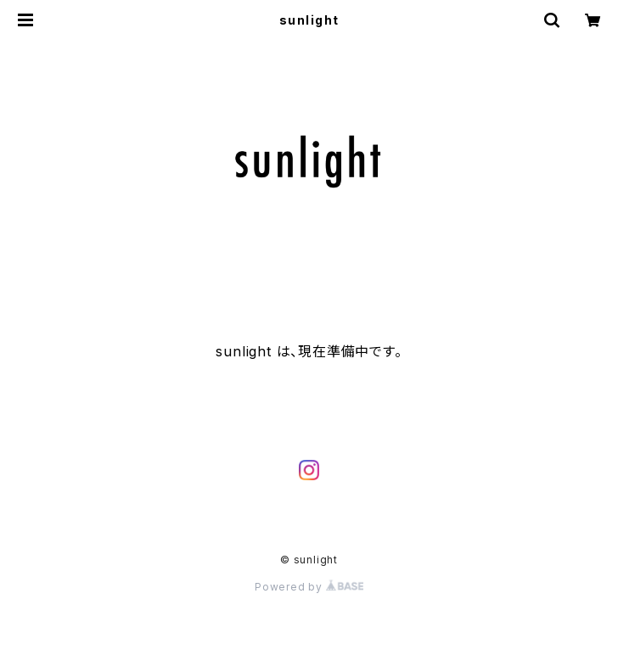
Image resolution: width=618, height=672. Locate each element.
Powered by (309, 587)
